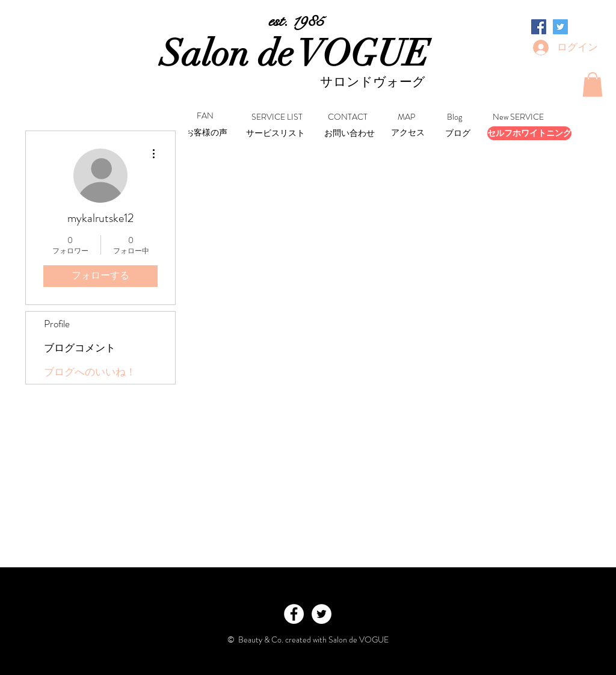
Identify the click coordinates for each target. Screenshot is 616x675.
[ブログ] (457, 134)
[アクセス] (408, 133)
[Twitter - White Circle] (322, 614)
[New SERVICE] (518, 118)
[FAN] (205, 116)
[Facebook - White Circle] (294, 614)
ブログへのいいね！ (90, 372)
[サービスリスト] (276, 134)
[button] (593, 85)
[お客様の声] (206, 133)
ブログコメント (80, 348)
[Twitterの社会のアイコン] (560, 27)
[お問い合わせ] (349, 134)
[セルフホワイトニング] (529, 133)
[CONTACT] (348, 118)
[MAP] (406, 118)
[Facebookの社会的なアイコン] (539, 27)
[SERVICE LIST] (277, 118)
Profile (57, 324)
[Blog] (454, 118)
